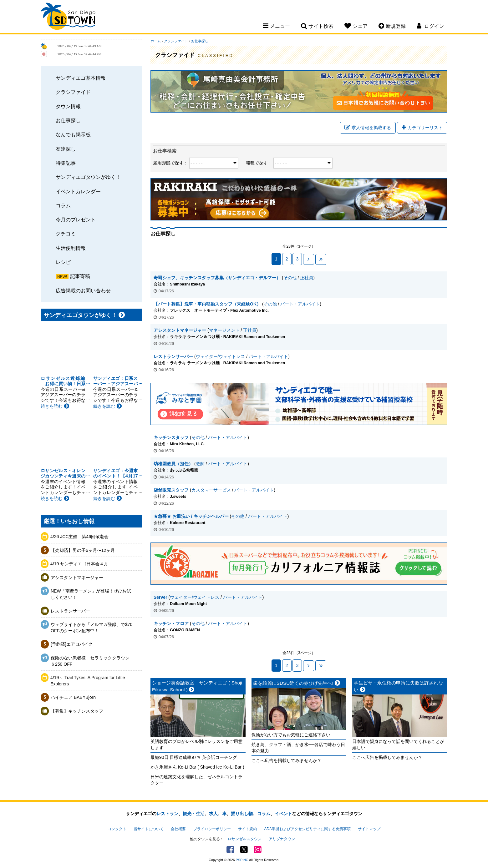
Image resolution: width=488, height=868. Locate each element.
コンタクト (117, 829)
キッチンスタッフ (171, 437)
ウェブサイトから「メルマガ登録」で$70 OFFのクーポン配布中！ (91, 628)
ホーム (156, 41)
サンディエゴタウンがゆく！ (88, 177)
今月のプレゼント (76, 220)
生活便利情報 (71, 248)
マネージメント (224, 330)
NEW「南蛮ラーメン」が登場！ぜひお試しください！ (91, 594)
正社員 (307, 278)
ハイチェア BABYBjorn (73, 697)
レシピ (63, 262)
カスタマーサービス (211, 490)
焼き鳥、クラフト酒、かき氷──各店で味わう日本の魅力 (298, 748)
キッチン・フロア (171, 623)
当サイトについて (149, 829)
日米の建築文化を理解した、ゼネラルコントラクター (196, 780)
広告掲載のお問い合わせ (83, 290)
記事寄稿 (80, 276)
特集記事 (66, 163)
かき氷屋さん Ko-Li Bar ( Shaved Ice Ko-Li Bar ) (197, 767)
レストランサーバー (70, 611)
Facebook (230, 850)
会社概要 (178, 829)
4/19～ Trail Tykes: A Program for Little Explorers (88, 681)
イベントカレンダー (78, 191)
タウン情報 (68, 106)
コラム (63, 205)
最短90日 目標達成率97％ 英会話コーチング (194, 757)
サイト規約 (247, 829)
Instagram (258, 850)
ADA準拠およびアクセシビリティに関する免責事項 (307, 829)
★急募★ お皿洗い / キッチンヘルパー (191, 516)
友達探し (66, 149)
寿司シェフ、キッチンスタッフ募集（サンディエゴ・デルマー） (217, 278)
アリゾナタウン (282, 839)
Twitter (244, 850)
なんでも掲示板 (73, 134)
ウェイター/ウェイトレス (221, 356)
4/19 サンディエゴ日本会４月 (79, 564)
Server (160, 597)
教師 (200, 464)
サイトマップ (369, 829)
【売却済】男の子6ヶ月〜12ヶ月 (83, 550)
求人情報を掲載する (368, 128)
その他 (290, 278)
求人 (213, 814)
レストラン (167, 814)
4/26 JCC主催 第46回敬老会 (79, 537)
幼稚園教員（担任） (173, 464)
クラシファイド (73, 92)
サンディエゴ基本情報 (81, 78)
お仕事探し (68, 120)
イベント (283, 814)
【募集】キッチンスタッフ (77, 711)
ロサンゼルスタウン (245, 839)
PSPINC (242, 860)
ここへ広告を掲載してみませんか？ (287, 760)
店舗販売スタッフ (171, 490)
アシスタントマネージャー (77, 578)
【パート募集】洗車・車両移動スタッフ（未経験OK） (207, 304)
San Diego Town (68, 17)
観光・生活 (194, 814)
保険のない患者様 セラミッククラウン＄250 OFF (90, 661)
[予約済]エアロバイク (72, 644)
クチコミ (66, 234)
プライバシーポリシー (212, 829)
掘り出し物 (242, 814)
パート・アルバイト (300, 304)
